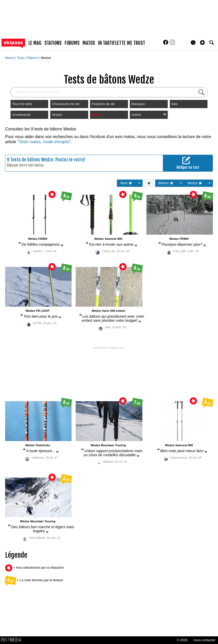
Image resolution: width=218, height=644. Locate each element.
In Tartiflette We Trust (122, 43)
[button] (202, 43)
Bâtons (33, 58)
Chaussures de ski (66, 104)
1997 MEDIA (13, 640)
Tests (21, 58)
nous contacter (205, 640)
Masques (138, 104)
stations (53, 43)
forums (72, 43)
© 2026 (182, 640)
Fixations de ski (103, 104)
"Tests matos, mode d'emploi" (44, 142)
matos (89, 43)
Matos (10, 58)
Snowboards (21, 115)
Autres (149, 115)
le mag (35, 43)
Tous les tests (22, 104)
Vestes (57, 115)
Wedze (46, 58)
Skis (175, 104)
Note (126, 183)
